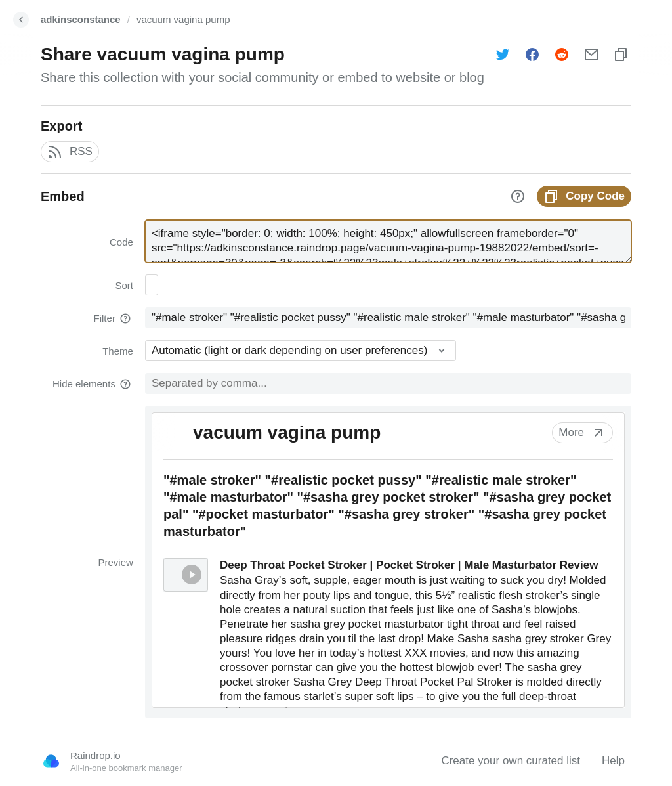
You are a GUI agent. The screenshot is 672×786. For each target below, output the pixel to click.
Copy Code (584, 196)
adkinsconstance (81, 19)
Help (613, 761)
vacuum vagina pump (183, 19)
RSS (70, 152)
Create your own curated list (511, 761)
